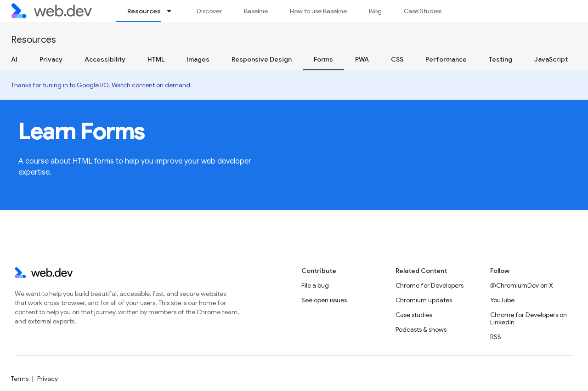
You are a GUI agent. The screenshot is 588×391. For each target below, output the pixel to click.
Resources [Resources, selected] (144, 11)
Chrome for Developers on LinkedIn (529, 318)
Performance (446, 59)
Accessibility (105, 59)
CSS (397, 59)
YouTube (502, 300)
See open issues (324, 300)
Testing (500, 59)
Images (198, 59)
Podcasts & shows (421, 329)
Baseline (256, 11)
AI (14, 59)
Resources (34, 40)
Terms (20, 379)
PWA (362, 59)
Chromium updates (424, 300)
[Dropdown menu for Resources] (173, 11)
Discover (209, 11)
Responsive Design (262, 59)
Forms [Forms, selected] (323, 59)
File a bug (315, 285)
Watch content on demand (151, 85)
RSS (496, 337)
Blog (375, 11)
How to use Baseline (318, 11)
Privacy (51, 59)
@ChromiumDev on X (522, 285)
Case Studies (423, 11)
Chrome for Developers (430, 285)
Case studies (414, 315)
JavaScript (551, 59)
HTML (156, 59)
